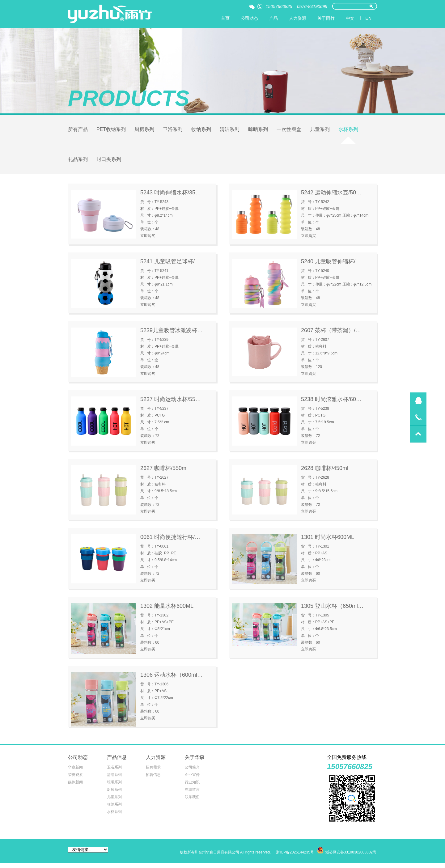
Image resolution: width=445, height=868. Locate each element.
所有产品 (78, 131)
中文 (350, 18)
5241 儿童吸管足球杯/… (170, 266)
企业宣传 (192, 780)
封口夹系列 (109, 163)
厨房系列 (144, 131)
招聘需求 (153, 772)
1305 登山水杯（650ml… (332, 611)
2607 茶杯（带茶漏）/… (331, 335)
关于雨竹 (326, 18)
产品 (273, 18)
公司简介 (192, 772)
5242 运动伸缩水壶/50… (331, 197)
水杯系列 (348, 131)
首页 (225, 18)
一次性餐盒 (289, 131)
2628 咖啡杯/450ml (325, 473)
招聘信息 (153, 780)
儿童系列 (320, 131)
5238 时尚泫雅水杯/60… (331, 404)
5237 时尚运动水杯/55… (171, 404)
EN (369, 18)
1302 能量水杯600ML (167, 611)
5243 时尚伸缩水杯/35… (171, 197)
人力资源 (298, 18)
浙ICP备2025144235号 (295, 857)
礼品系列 (78, 163)
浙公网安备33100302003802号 (351, 857)
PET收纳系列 (111, 131)
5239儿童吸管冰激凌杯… (172, 335)
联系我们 (192, 802)
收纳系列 (201, 131)
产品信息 (117, 762)
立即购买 (148, 241)
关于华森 (195, 762)
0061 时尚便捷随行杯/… (170, 542)
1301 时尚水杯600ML (328, 542)
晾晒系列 (258, 131)
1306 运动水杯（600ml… (172, 680)
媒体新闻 (75, 787)
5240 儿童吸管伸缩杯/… (331, 266)
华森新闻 (75, 772)
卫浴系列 (173, 131)
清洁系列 (230, 131)
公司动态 (249, 18)
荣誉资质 (75, 780)
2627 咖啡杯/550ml (164, 473)
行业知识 (192, 787)
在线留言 (192, 794)
